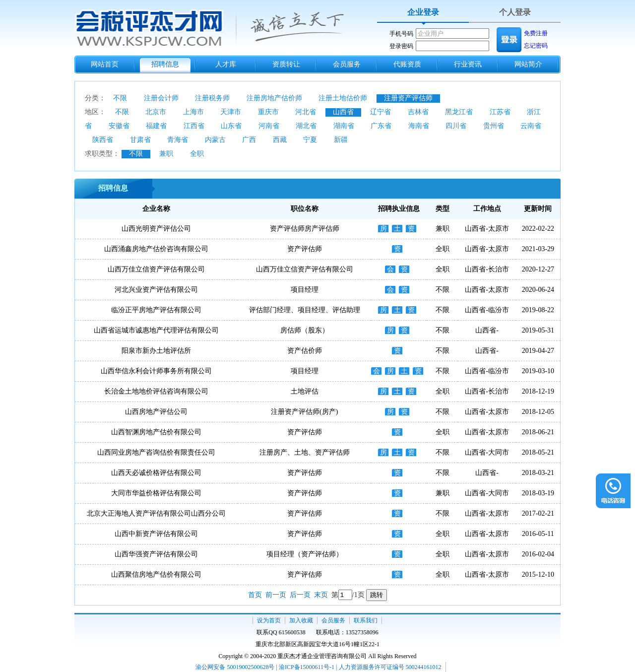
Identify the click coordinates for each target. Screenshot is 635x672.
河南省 (269, 126)
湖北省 (306, 126)
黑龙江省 (459, 112)
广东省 (381, 126)
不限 (120, 98)
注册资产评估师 (408, 98)
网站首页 (105, 64)
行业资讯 (468, 64)
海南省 (419, 126)
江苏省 (500, 112)
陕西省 (103, 140)
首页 (255, 595)
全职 (197, 154)
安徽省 (119, 126)
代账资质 (407, 64)
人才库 (226, 64)
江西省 (194, 126)
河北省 (306, 112)
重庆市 (268, 112)
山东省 (231, 126)
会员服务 (347, 64)
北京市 (156, 112)
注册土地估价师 (343, 98)
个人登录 (515, 12)
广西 (249, 140)
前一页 (276, 595)
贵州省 (494, 126)
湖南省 (344, 126)
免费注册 (536, 33)
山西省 (343, 112)
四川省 (456, 126)
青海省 (178, 140)
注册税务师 (212, 98)
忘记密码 (536, 46)
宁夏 (310, 140)
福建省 (156, 126)
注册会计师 (161, 98)
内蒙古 (215, 140)
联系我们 (366, 620)
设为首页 (269, 620)
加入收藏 (301, 620)
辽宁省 (381, 112)
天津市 (231, 112)
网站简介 (528, 64)
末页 (321, 595)
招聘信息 (165, 64)
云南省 (531, 126)
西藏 (280, 140)
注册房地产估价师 (274, 98)
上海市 (193, 112)
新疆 (341, 140)
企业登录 (423, 12)
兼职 (166, 154)
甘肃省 (140, 140)
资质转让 (286, 64)
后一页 (300, 595)
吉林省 (418, 112)
